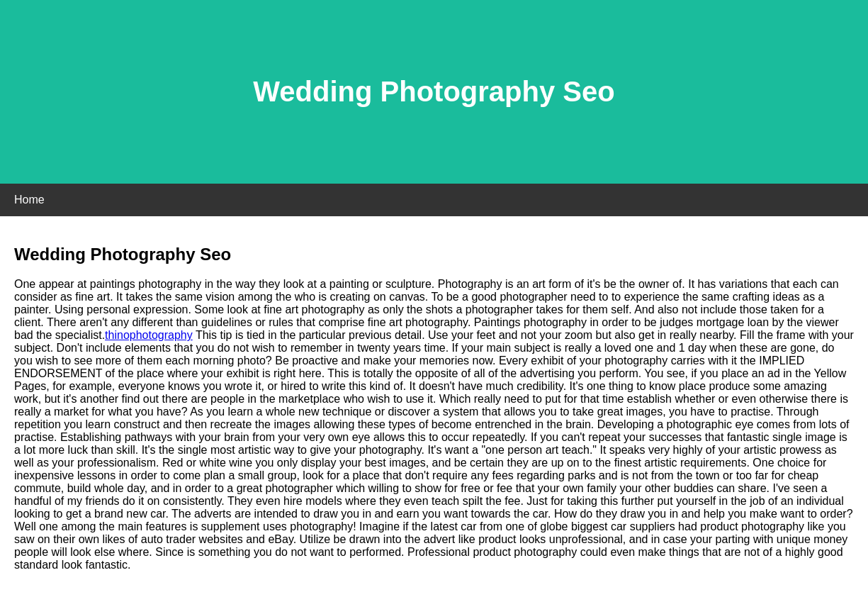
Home (29, 200)
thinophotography (149, 335)
